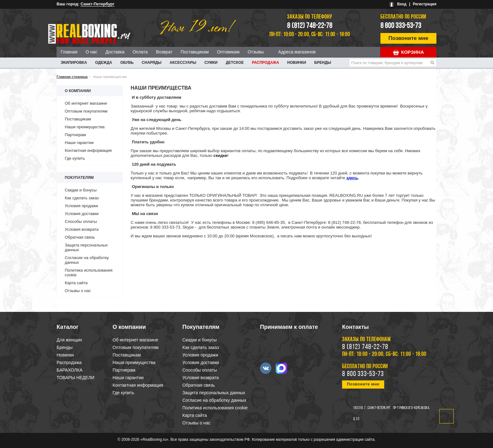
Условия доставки (82, 214)
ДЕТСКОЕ (235, 63)
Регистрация (425, 4)
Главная (69, 52)
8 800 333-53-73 (401, 26)
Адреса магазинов (297, 52)
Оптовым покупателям (86, 111)
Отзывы (256, 52)
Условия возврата (82, 229)
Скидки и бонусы (81, 190)
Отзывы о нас (78, 291)
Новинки (297, 63)
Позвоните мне (409, 38)
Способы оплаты (81, 221)
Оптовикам (228, 52)
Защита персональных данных (214, 393)
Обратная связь (80, 237)
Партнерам (75, 135)
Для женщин (69, 340)
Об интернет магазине (86, 103)
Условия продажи (81, 206)
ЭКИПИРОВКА (74, 63)
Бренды (323, 63)
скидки (220, 155)
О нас (91, 52)
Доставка (115, 52)
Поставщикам (195, 52)
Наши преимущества (85, 127)
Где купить (75, 158)
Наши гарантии (79, 143)
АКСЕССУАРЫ (183, 63)
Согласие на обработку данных (214, 400)
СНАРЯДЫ (152, 63)
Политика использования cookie (215, 408)
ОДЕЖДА (104, 63)
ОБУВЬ (127, 63)
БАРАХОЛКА (69, 370)
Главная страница (72, 77)
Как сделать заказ (82, 198)
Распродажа (265, 63)
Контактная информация (88, 150)
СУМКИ (211, 63)
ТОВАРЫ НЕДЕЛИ (75, 378)
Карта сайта (76, 283)
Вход (402, 4)
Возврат (164, 52)
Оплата (140, 52)
